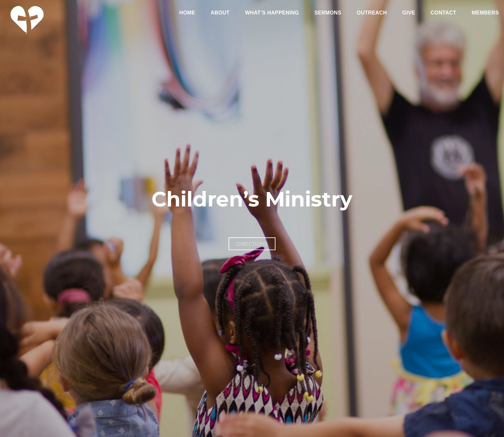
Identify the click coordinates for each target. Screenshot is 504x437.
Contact (444, 13)
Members (485, 13)
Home (187, 13)
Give (409, 13)
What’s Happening (272, 13)
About (220, 13)
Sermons (328, 13)
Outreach (372, 13)
